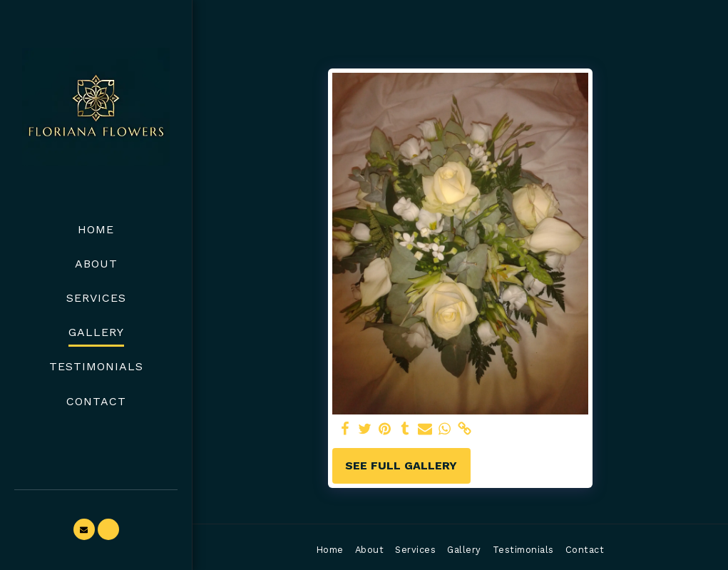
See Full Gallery (401, 465)
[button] (84, 529)
